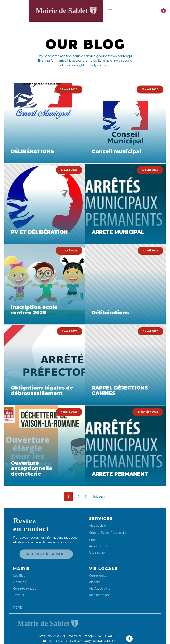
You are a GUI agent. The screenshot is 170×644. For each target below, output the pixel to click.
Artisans (95, 582)
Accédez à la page (46, 554)
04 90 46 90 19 (57, 641)
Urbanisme (97, 553)
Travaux (18, 595)
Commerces (98, 576)
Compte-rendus (25, 589)
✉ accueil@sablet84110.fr (94, 641)
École (105, 533)
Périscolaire (118, 533)
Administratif (98, 546)
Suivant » (99, 497)
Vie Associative (100, 589)
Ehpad (94, 540)
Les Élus (19, 576)
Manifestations (100, 595)
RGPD (18, 607)
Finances (20, 582)
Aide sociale (98, 526)
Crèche (94, 533)
